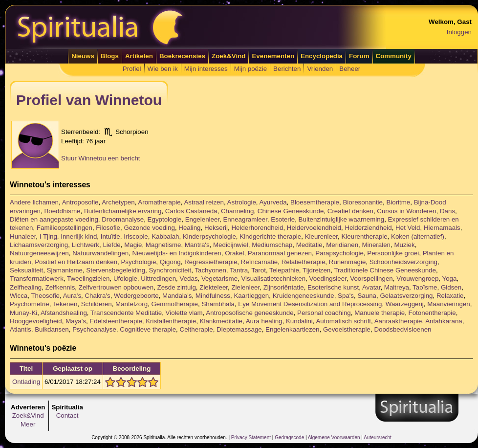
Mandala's (177, 296)
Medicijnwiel (231, 245)
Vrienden (320, 69)
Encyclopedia (322, 56)
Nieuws (83, 56)
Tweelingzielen (88, 279)
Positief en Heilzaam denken (76, 262)
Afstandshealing (64, 313)
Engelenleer (202, 219)
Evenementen (273, 56)
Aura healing (264, 321)
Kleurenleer (321, 236)
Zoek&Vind (228, 56)
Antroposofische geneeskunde (250, 313)
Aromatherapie (159, 202)
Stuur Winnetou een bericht (101, 158)
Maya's (76, 321)
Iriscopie (136, 236)
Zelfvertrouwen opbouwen (116, 287)
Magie (133, 245)
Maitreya (397, 287)
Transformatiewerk (37, 279)
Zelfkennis (60, 287)
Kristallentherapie (171, 321)
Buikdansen (52, 329)
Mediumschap (272, 245)
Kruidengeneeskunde (304, 296)
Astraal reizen (204, 202)
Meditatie (309, 245)
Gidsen (451, 287)
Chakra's (97, 296)
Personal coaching (324, 313)
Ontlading (26, 382)
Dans (447, 211)
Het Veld (408, 228)
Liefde (111, 245)
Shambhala (218, 304)
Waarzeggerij (405, 304)
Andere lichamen (34, 202)
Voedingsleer (328, 279)
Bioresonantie (363, 202)
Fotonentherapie (432, 313)
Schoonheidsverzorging (403, 262)
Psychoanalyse (94, 329)
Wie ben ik (163, 69)
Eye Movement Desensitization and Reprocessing (310, 304)
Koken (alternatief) (418, 236)
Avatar (371, 287)
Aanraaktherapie (398, 321)
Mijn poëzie (250, 69)
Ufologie (125, 279)
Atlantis (21, 329)
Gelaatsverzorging (406, 296)
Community (394, 56)
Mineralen (376, 245)
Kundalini (299, 321)
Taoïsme (425, 287)
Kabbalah (165, 236)
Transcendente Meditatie (126, 313)
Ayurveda (273, 202)
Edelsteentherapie (116, 321)
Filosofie (108, 228)
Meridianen (342, 245)
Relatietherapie (304, 262)
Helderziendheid (368, 228)
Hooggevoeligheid (36, 321)
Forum (359, 56)
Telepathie (284, 270)
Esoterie (283, 219)
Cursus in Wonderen (406, 211)
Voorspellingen (371, 279)
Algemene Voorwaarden (334, 437)
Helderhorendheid (257, 228)
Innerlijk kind (79, 236)
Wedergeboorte (136, 296)
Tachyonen (210, 270)
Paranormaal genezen (280, 253)
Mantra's (197, 245)
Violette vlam (184, 313)
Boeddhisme (62, 211)
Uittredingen (158, 279)
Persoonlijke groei (393, 253)
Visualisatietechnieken (273, 279)
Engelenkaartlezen (292, 329)
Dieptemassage (239, 329)
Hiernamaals (442, 228)
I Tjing (48, 236)
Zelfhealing (26, 287)
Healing (189, 228)
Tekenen (65, 304)
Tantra (239, 270)
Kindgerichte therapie (270, 236)
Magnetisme (163, 245)
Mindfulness (213, 296)
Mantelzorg (131, 304)
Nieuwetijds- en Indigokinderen (176, 253)
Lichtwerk (86, 245)
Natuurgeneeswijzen (39, 253)
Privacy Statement (251, 437)
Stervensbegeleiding (116, 270)
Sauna (367, 296)
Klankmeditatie (221, 321)
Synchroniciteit (170, 270)
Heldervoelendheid (314, 228)
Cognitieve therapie (148, 329)
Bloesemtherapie (315, 202)
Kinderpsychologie (209, 236)
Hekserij (216, 228)
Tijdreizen (316, 270)
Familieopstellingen (65, 228)
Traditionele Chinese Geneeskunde (385, 270)
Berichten (287, 69)
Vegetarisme (219, 279)
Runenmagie (348, 262)
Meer (28, 424)
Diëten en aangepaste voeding (54, 219)
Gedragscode (289, 437)
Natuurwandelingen (100, 253)
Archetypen (118, 202)
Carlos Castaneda (191, 211)
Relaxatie (450, 296)
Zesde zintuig (177, 287)
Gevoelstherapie (347, 329)
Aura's (72, 296)
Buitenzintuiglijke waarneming (342, 219)
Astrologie (242, 202)
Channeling (237, 211)
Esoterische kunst (333, 287)
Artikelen (139, 56)
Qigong (170, 262)
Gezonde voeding (149, 228)
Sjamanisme (65, 270)
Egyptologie (165, 219)
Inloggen (459, 32)
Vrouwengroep (417, 279)
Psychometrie (30, 304)
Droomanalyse (123, 219)
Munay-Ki (23, 313)
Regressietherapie (211, 262)
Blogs (110, 56)
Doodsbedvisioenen (402, 329)
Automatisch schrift (343, 321)
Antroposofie (80, 202)
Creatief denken (350, 211)
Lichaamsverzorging (39, 245)
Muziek (404, 245)
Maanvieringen (448, 304)
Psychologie (138, 262)
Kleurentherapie (364, 236)
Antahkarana (444, 321)
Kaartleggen (251, 296)
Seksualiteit (26, 270)
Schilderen (97, 304)
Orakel (234, 253)
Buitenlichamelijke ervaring (123, 211)
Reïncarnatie (260, 262)
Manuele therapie (380, 313)
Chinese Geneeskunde (291, 211)
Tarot (259, 270)
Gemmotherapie (174, 304)
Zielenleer (245, 287)
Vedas (188, 279)
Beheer (350, 69)
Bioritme (398, 202)
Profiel (132, 69)
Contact (67, 415)
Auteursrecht (378, 437)
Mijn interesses (206, 69)
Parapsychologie (339, 253)
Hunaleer (23, 236)
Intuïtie (110, 236)
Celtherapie (196, 329)
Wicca (19, 296)
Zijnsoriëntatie (284, 287)
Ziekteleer (214, 287)
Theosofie (45, 296)
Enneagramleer (245, 219)
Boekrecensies (182, 56)
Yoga (450, 279)
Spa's (346, 296)
